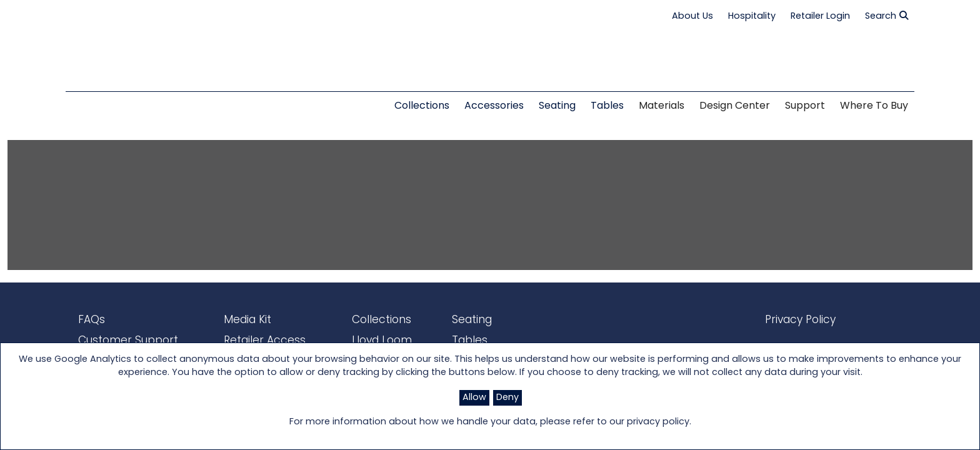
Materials (662, 106)
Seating (441, 319)
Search (887, 16)
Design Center (735, 106)
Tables (439, 339)
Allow (474, 398)
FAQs (90, 319)
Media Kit (234, 319)
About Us (692, 17)
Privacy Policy (788, 319)
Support (805, 106)
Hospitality (752, 17)
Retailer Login (820, 17)
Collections (359, 319)
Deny (507, 398)
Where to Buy (874, 106)
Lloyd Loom (359, 339)
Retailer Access (248, 339)
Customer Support (123, 339)
